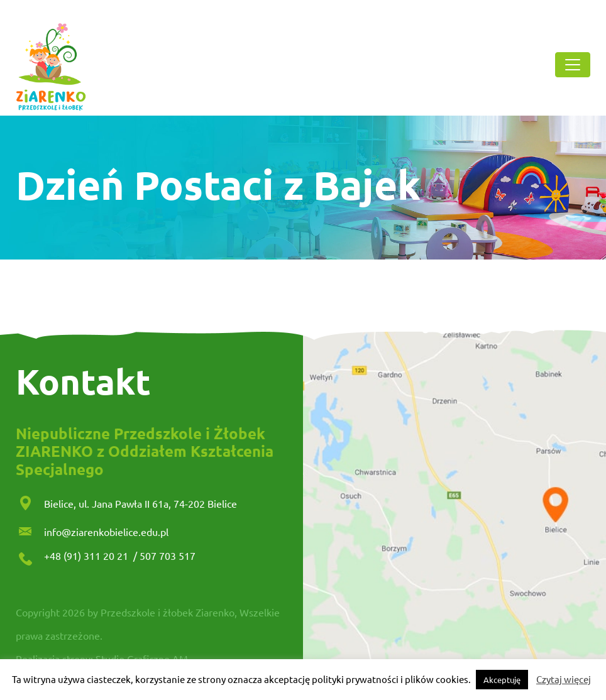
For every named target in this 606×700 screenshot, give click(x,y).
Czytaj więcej (564, 679)
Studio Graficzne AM (142, 659)
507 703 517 (168, 555)
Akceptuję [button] (502, 680)
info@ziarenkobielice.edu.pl (106, 532)
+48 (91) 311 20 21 (87, 555)
